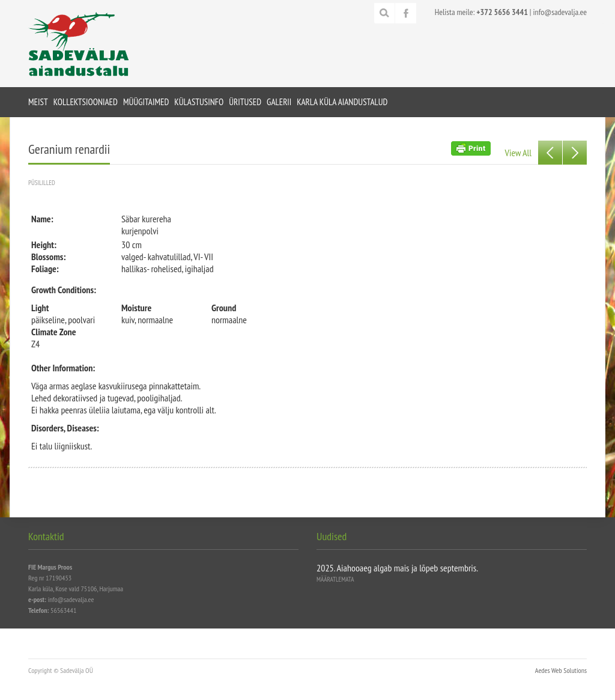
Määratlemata (335, 579)
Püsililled (42, 183)
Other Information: (63, 368)
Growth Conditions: (64, 290)
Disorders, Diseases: (65, 428)
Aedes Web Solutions (561, 670)
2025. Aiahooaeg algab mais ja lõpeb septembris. (397, 568)
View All (518, 153)
